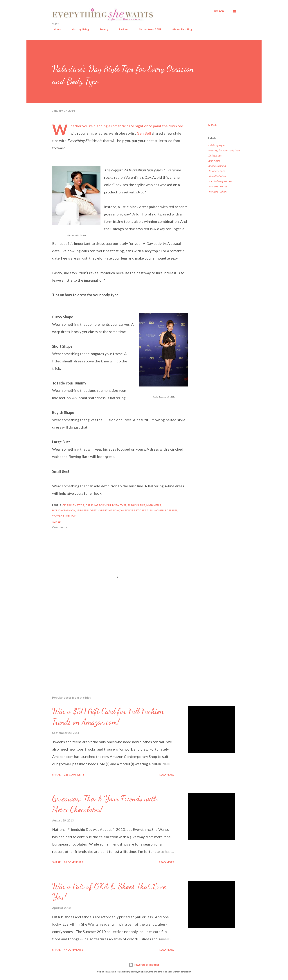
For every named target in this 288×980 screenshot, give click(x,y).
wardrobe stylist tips (220, 181)
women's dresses (218, 186)
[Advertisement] (114, 650)
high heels (214, 161)
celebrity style (216, 145)
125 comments (74, 775)
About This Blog (180, 29)
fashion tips (215, 155)
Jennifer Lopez (217, 171)
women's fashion (218, 191)
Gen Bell (144, 133)
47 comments (73, 950)
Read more (166, 775)
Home (55, 29)
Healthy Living (78, 29)
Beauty (102, 29)
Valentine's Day (217, 176)
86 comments (73, 862)
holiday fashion (217, 166)
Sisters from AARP (148, 29)
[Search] (219, 11)
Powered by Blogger (144, 965)
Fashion (121, 29)
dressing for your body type (224, 150)
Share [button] (213, 125)
